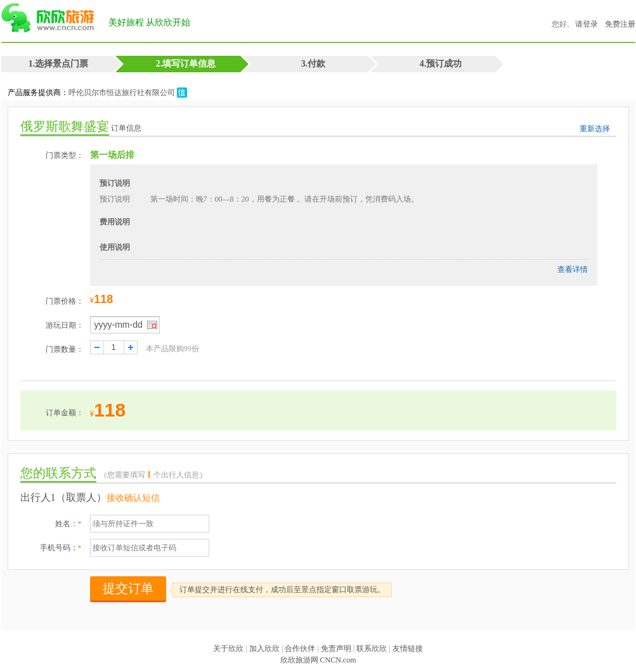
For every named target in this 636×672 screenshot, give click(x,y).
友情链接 (408, 649)
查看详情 (573, 269)
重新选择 (595, 129)
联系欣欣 (372, 649)
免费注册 (620, 24)
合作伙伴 (300, 649)
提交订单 (128, 588)
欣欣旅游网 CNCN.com (318, 660)
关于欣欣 (228, 649)
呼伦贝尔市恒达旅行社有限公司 (128, 93)
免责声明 (336, 649)
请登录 (587, 24)
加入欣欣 (264, 649)
